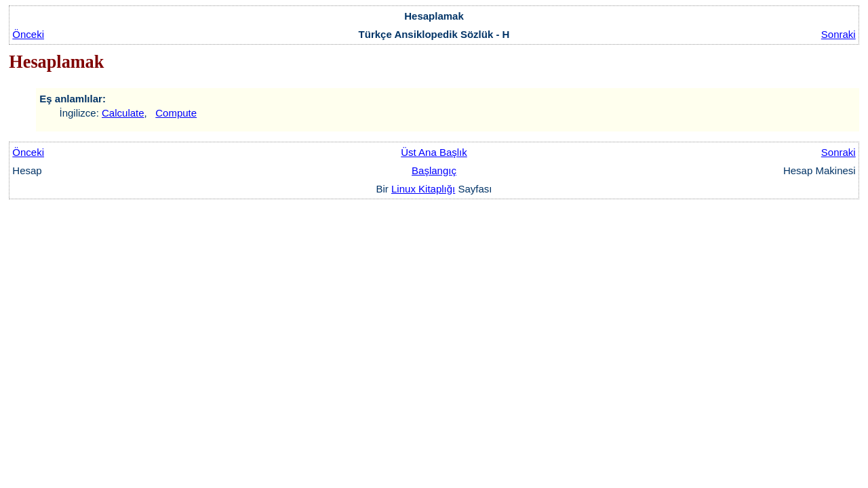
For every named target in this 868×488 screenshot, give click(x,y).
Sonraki (839, 34)
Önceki (28, 34)
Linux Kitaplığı (423, 189)
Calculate (123, 113)
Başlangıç (434, 170)
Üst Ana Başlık (434, 152)
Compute (176, 113)
